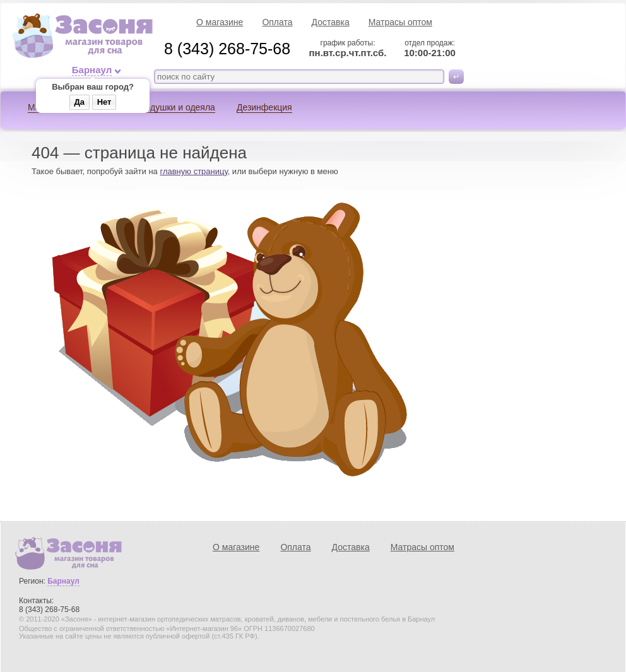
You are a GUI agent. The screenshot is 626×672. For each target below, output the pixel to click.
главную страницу (193, 171)
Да (80, 102)
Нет (104, 102)
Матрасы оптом (400, 22)
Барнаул (92, 70)
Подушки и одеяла (177, 107)
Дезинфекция (264, 107)
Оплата (277, 22)
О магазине (220, 22)
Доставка (331, 22)
